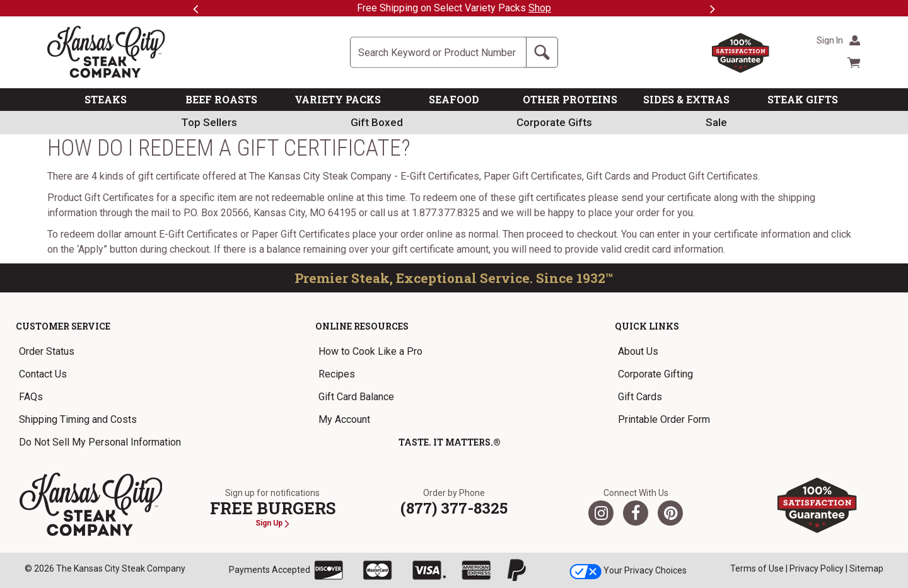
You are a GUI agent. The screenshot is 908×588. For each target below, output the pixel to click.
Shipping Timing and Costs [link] (78, 419)
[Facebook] (636, 513)
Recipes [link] (337, 374)
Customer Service (63, 326)
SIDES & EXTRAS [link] (686, 99)
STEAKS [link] (106, 99)
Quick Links (647, 326)
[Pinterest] (670, 513)
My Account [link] (344, 419)
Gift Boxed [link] (377, 122)
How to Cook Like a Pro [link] (370, 351)
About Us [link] (638, 351)
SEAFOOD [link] (454, 99)
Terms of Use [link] (757, 568)
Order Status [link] (47, 351)
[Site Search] (438, 53)
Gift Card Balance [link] (356, 397)
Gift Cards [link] (640, 397)
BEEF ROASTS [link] (221, 99)
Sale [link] (716, 122)
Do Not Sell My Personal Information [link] (100, 442)
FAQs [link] (31, 397)
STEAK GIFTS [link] (803, 99)
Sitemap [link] (866, 568)
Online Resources (362, 326)
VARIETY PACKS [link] (338, 99)
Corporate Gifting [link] (655, 374)
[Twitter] (601, 513)
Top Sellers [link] (209, 122)
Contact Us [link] (43, 374)
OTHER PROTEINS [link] (570, 99)
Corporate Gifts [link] (554, 122)
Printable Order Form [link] (664, 419)
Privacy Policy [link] (817, 568)
